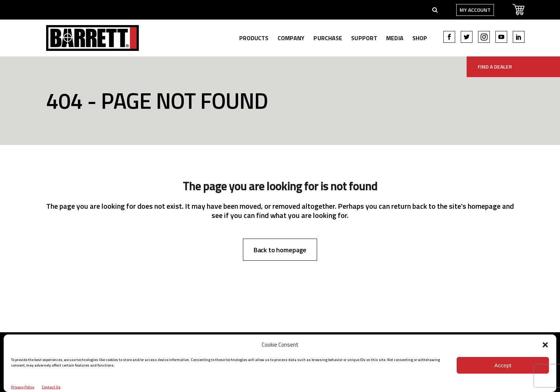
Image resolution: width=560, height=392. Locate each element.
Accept (503, 365)
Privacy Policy (23, 387)
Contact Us (51, 387)
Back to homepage (280, 250)
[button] (545, 345)
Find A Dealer (495, 67)
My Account (464, 10)
